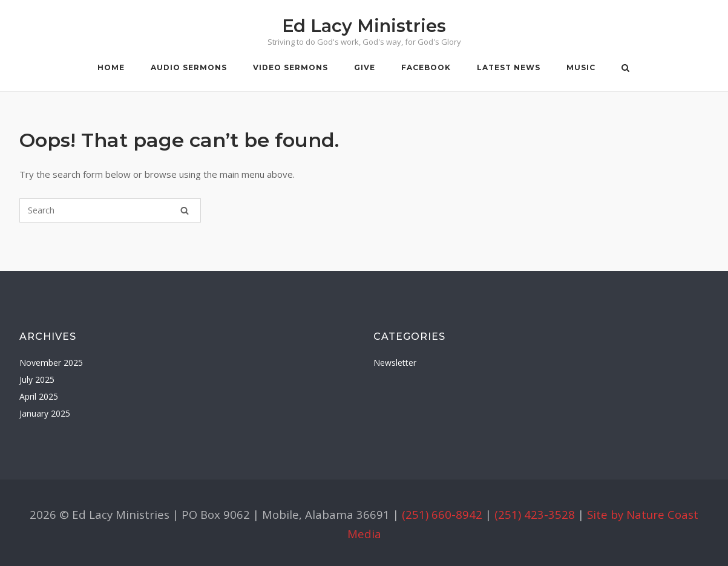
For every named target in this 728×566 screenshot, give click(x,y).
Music (581, 67)
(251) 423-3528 (535, 514)
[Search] (185, 210)
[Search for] (110, 210)
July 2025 (37, 379)
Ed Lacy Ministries (364, 26)
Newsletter (395, 363)
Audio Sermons (189, 67)
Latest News (509, 67)
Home (111, 67)
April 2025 (39, 396)
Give (365, 67)
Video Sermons (290, 67)
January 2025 (45, 413)
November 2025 (51, 363)
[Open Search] (625, 69)
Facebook (426, 67)
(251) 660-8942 (442, 514)
